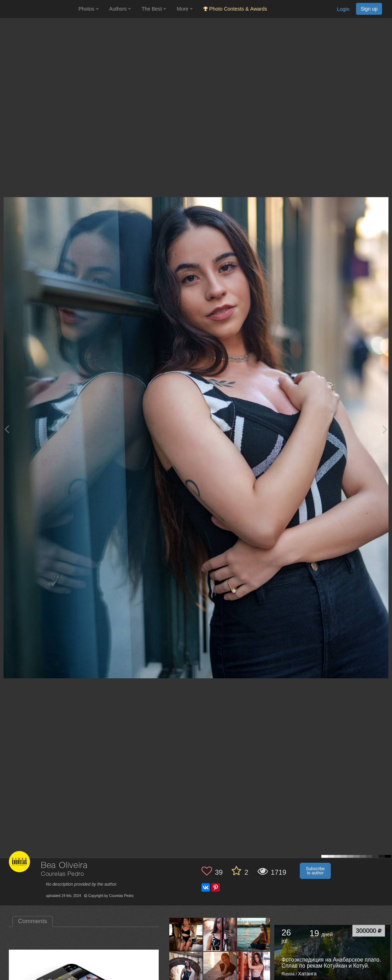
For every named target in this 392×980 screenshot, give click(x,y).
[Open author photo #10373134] (254, 934)
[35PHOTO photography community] (38, 9)
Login (343, 9)
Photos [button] (89, 9)
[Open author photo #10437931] (220, 934)
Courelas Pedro (63, 874)
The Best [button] (154, 9)
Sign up (369, 9)
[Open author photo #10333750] (220, 968)
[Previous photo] (7, 429)
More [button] (185, 9)
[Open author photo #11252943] (186, 934)
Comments (33, 921)
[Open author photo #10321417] (254, 968)
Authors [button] (120, 9)
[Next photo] (385, 429)
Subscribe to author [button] (315, 871)
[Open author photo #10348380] (186, 968)
